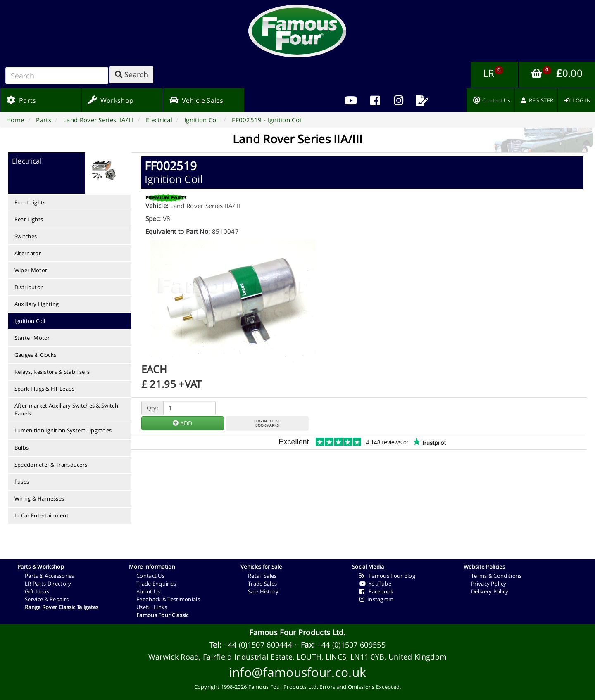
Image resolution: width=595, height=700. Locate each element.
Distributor (29, 287)
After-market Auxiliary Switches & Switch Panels (66, 409)
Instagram (377, 599)
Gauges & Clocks (36, 355)
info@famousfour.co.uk (297, 672)
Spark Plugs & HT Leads (45, 389)
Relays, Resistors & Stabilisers (52, 372)
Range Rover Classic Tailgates (62, 607)
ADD (182, 423)
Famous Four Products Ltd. (297, 632)
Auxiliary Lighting (37, 304)
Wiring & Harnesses (39, 498)
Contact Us (150, 576)
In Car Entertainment (42, 515)
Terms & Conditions (496, 576)
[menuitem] (375, 100)
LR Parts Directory (48, 584)
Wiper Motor (31, 270)
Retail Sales (262, 576)
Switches (26, 236)
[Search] (57, 76)
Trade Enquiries (156, 584)
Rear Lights (29, 219)
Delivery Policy (490, 591)
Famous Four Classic (163, 615)
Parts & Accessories (50, 576)
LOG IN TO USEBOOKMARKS (267, 423)
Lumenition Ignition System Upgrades (63, 430)
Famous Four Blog (387, 576)
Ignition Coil (30, 321)
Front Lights (30, 202)
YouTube (375, 584)
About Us (148, 591)
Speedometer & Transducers (51, 465)
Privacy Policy (489, 584)
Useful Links (152, 607)
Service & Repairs (47, 599)
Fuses (22, 482)
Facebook (377, 591)
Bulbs (22, 448)
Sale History (263, 591)
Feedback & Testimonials (168, 599)
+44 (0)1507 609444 (258, 645)
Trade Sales (262, 584)
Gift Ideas (37, 591)
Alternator (28, 253)
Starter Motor (32, 338)
